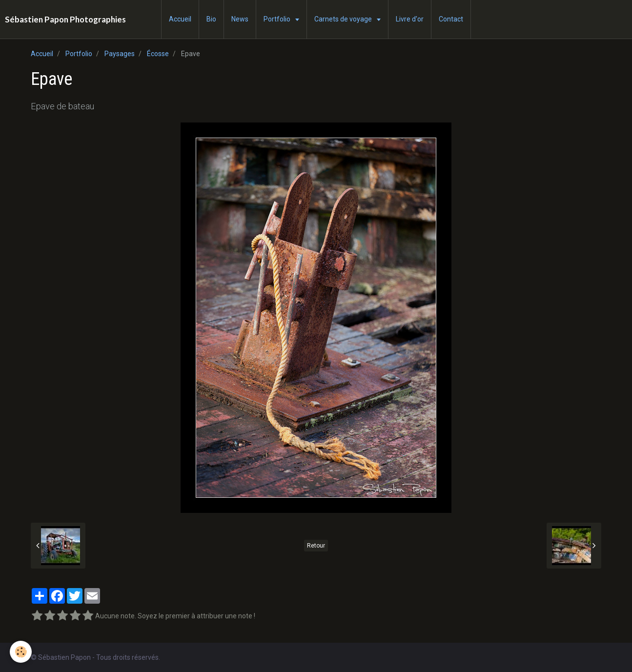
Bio (211, 19)
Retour (316, 546)
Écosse (158, 54)
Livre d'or (410, 19)
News (240, 19)
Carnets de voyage (344, 19)
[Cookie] (21, 652)
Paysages (120, 54)
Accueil (180, 19)
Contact (451, 19)
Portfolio (278, 19)
